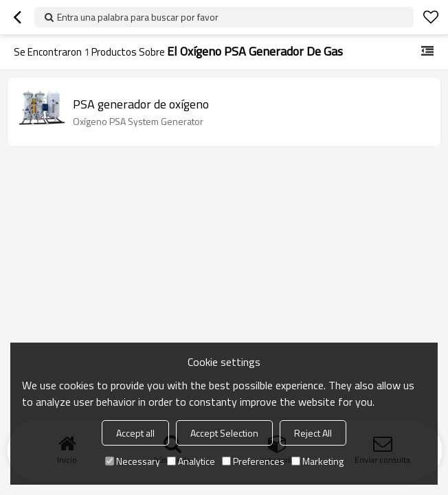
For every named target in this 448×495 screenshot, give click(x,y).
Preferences (253, 461)
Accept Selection (224, 433)
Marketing (317, 461)
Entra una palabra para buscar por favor (138, 17)
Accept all (135, 433)
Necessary (133, 461)
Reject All (313, 433)
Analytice (191, 461)
